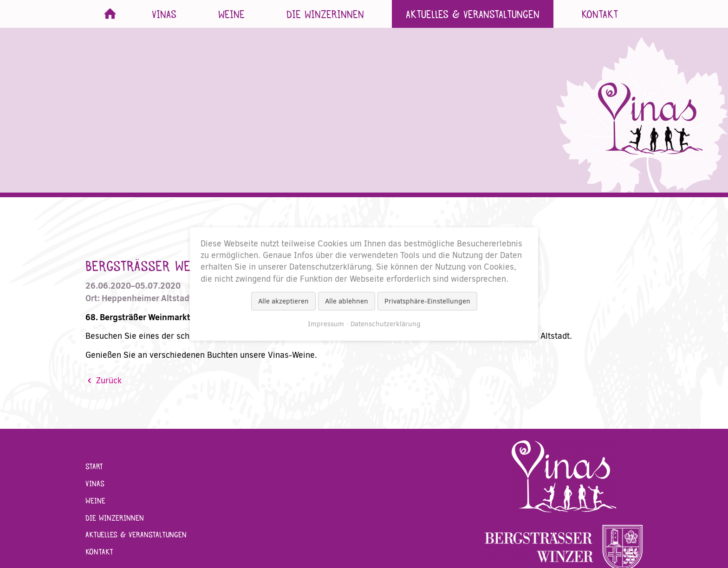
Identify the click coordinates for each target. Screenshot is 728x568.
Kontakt (600, 14)
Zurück (109, 381)
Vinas (164, 14)
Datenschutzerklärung (386, 324)
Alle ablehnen (347, 301)
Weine (231, 14)
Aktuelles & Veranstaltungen (473, 14)
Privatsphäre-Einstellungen (427, 301)
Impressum (326, 324)
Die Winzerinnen (325, 14)
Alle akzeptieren (283, 301)
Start (110, 14)
